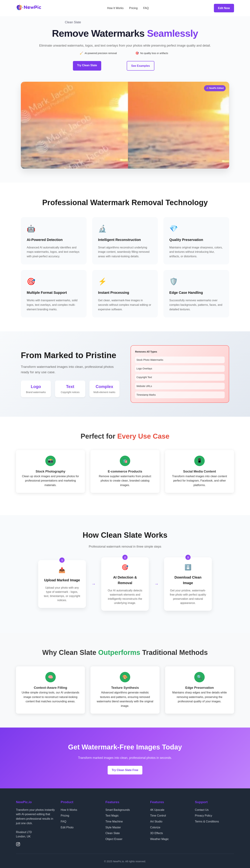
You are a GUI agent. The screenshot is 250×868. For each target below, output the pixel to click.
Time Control (158, 815)
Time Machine (114, 820)
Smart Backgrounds (118, 809)
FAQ (146, 8)
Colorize (155, 826)
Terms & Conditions (207, 820)
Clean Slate (113, 832)
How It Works (115, 8)
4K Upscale (157, 809)
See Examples (141, 65)
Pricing (133, 8)
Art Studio (156, 820)
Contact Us (202, 809)
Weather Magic (159, 838)
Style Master (113, 826)
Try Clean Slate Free (125, 769)
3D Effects (157, 832)
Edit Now (224, 8)
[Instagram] (18, 844)
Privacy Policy (203, 815)
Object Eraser (114, 838)
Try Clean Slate (87, 65)
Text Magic (112, 815)
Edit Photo (67, 826)
